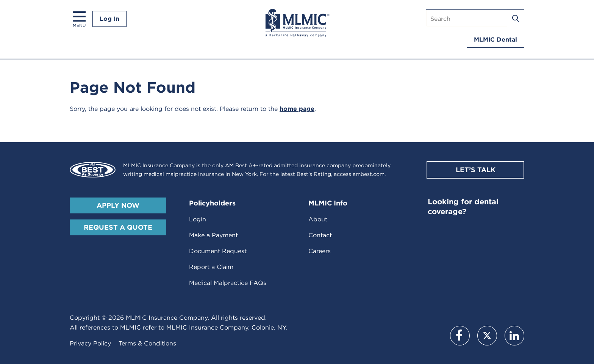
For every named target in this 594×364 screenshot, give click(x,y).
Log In (109, 19)
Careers (320, 251)
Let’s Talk (476, 170)
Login (198, 219)
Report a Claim (211, 267)
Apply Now (118, 205)
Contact (320, 235)
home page (297, 109)
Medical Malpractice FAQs (228, 283)
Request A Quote (118, 227)
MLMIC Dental (496, 40)
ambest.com (369, 174)
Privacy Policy (90, 343)
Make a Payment (213, 235)
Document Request (218, 251)
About (318, 219)
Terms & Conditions (147, 343)
